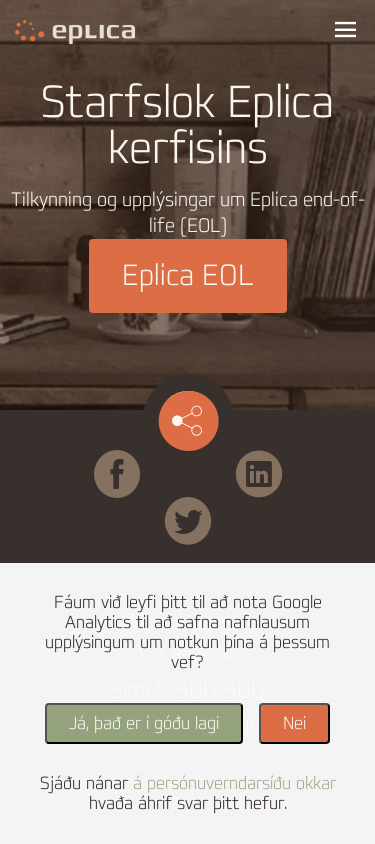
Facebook (147, 459)
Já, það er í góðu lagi (144, 723)
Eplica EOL (188, 275)
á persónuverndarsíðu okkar (234, 783)
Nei (294, 723)
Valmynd (345, 30)
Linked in (259, 459)
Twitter (214, 506)
